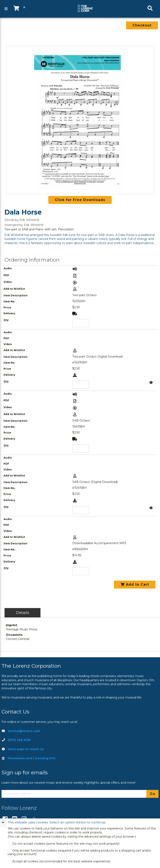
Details (23, 613)
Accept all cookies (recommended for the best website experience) (61, 861)
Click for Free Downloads (80, 200)
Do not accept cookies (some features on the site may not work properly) (66, 844)
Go (152, 794)
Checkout (142, 25)
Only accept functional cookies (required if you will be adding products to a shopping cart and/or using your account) (79, 852)
